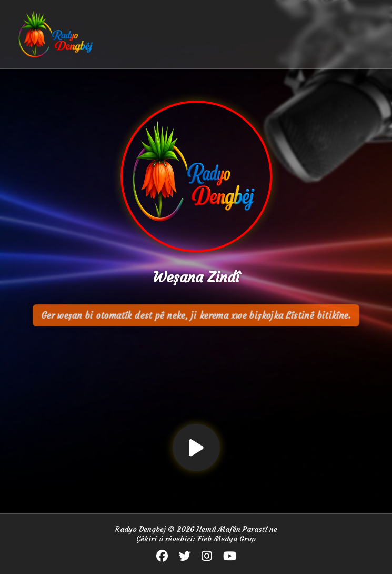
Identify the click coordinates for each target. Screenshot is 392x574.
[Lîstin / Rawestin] (196, 448)
